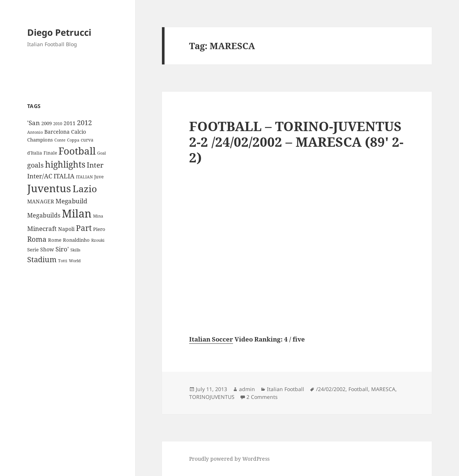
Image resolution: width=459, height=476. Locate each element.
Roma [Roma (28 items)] (37, 239)
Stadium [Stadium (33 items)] (42, 259)
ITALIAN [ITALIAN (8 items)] (84, 177)
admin (247, 389)
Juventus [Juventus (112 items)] (49, 188)
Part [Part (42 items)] (84, 228)
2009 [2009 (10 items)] (47, 123)
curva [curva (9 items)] (87, 140)
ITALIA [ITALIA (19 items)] (64, 176)
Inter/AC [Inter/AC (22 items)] (40, 176)
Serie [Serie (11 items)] (33, 250)
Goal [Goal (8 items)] (101, 153)
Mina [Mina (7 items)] (98, 216)
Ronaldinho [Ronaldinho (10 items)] (76, 240)
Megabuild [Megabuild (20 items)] (71, 201)
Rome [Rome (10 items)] (55, 240)
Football (358, 389)
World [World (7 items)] (75, 261)
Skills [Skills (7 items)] (75, 250)
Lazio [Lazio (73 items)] (85, 188)
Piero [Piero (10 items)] (99, 229)
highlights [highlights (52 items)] (65, 164)
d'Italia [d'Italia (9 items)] (35, 153)
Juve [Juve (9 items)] (99, 177)
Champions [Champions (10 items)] (40, 140)
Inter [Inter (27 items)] (95, 165)
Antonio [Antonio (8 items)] (35, 132)
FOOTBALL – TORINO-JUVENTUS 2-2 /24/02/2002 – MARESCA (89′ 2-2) (296, 142)
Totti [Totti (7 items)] (63, 261)
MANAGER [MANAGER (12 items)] (41, 201)
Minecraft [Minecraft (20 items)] (42, 229)
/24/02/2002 (331, 389)
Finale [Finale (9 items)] (50, 153)
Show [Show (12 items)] (47, 249)
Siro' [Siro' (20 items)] (62, 249)
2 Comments (262, 397)
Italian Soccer (211, 339)
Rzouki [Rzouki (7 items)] (98, 240)
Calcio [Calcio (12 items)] (79, 132)
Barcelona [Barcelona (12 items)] (57, 132)
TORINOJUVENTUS (212, 397)
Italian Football (286, 389)
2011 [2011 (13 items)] (70, 123)
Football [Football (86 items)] (77, 151)
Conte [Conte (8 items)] (60, 140)
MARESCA (383, 389)
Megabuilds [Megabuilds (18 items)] (44, 215)
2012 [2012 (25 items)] (85, 123)
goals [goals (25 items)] (35, 165)
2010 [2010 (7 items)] (58, 124)
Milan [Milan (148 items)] (77, 213)
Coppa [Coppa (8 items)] (73, 140)
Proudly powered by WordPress (229, 459)
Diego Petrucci (59, 32)
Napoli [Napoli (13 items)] (66, 229)
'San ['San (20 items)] (34, 123)
